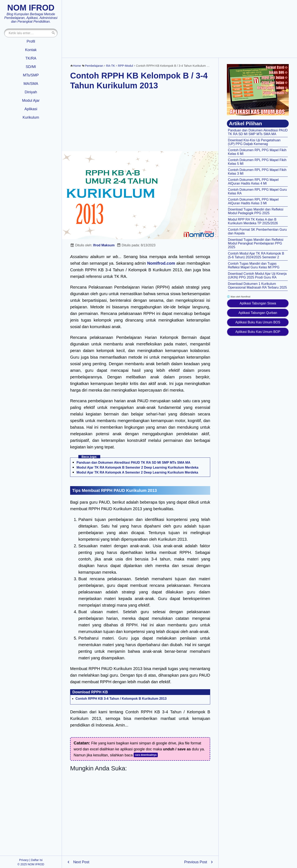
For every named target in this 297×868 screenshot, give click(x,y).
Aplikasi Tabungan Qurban (258, 313)
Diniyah (31, 92)
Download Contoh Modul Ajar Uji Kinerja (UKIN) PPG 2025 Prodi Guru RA (257, 275)
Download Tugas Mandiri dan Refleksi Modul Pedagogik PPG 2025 (256, 211)
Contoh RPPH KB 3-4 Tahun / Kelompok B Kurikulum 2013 (121, 699)
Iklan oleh (239, 297)
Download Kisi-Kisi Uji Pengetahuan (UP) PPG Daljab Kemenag (254, 142)
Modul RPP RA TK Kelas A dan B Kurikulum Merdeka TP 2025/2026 (253, 221)
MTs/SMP (31, 75)
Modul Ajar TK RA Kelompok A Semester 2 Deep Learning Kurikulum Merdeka (137, 472)
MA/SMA (31, 84)
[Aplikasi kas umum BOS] (258, 90)
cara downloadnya (146, 755)
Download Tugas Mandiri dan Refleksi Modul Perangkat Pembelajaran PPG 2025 (256, 243)
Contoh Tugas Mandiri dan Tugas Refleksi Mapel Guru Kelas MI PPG (254, 265)
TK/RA (31, 58)
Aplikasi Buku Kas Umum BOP (258, 332)
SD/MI (31, 67)
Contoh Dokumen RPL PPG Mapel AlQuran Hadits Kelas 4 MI (253, 182)
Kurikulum (31, 117)
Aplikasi (31, 109)
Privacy (24, 860)
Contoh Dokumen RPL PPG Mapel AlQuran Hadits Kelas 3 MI (253, 201)
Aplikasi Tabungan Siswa (258, 303)
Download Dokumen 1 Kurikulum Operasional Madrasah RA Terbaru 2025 (257, 286)
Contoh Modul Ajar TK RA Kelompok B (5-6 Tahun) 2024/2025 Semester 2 (256, 255)
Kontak (31, 50)
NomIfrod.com (161, 263)
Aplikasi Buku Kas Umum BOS (258, 322)
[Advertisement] (179, 29)
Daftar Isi (37, 860)
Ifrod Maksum (104, 245)
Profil (31, 41)
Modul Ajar (31, 101)
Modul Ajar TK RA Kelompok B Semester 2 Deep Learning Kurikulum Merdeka (137, 467)
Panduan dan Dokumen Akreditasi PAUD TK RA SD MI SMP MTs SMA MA (133, 463)
